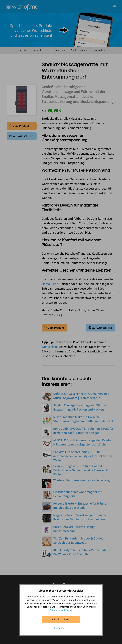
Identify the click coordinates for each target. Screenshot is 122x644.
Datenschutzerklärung (61, 610)
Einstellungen (61, 628)
